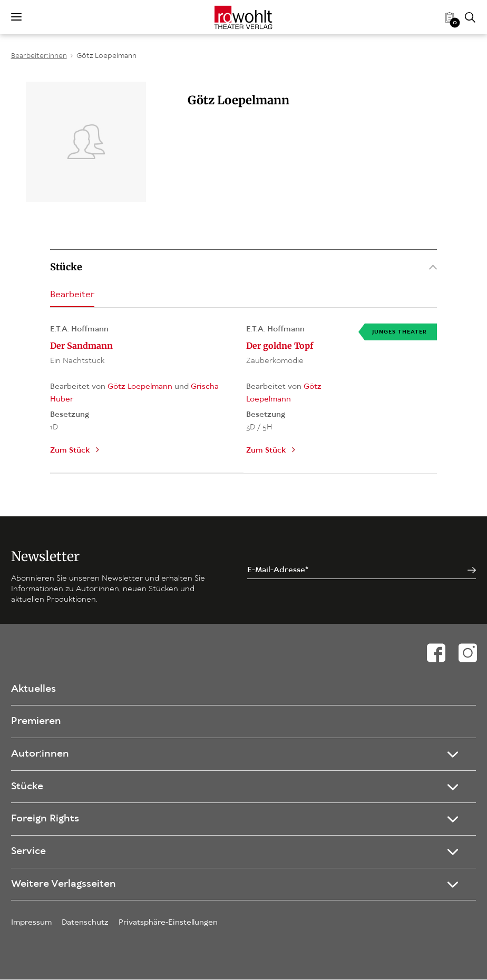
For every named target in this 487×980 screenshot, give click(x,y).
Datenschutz (85, 923)
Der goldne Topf (280, 346)
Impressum (31, 923)
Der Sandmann (81, 346)
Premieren (36, 722)
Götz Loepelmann (106, 56)
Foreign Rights (45, 819)
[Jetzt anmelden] (472, 570)
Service (28, 852)
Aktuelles (33, 689)
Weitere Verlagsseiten (64, 884)
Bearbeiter (72, 295)
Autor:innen (40, 754)
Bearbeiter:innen (39, 56)
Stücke (243, 267)
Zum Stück (70, 450)
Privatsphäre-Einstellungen (168, 923)
